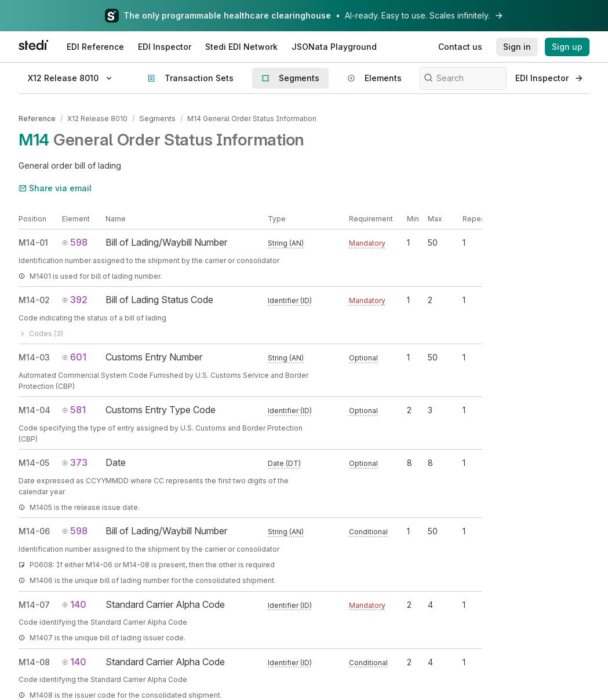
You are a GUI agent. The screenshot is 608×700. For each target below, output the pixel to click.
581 (74, 409)
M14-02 (34, 299)
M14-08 (34, 661)
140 (74, 603)
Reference (37, 118)
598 (75, 242)
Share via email (55, 187)
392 (75, 299)
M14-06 (34, 531)
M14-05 (34, 462)
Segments (157, 118)
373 (75, 461)
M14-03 (34, 356)
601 (74, 356)
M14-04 (34, 409)
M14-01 (33, 242)
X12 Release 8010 (97, 118)
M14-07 (34, 604)
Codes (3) (41, 332)
